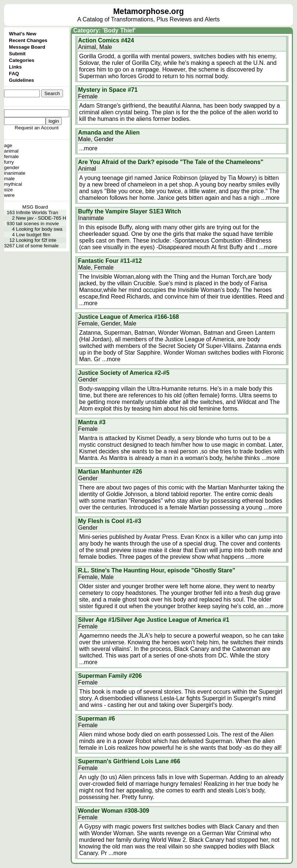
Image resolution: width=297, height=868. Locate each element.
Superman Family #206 (110, 676)
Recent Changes (28, 40)
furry (9, 162)
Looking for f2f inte (36, 240)
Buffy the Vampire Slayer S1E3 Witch (130, 211)
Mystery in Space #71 (108, 90)
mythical (13, 184)
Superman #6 (96, 719)
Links (15, 67)
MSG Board (35, 207)
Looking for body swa (39, 229)
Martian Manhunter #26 (110, 472)
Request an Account (37, 128)
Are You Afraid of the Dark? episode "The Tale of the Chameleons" (171, 162)
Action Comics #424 (106, 40)
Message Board (27, 47)
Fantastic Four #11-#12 (110, 261)
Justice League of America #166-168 (128, 317)
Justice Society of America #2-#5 (124, 373)
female (11, 156)
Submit (17, 54)
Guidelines (21, 80)
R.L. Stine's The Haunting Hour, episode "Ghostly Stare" (157, 570)
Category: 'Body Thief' (104, 30)
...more (88, 148)
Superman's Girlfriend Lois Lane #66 (129, 761)
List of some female (38, 246)
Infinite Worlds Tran (37, 212)
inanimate (15, 173)
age (8, 145)
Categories (22, 60)
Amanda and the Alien (109, 133)
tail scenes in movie (38, 224)
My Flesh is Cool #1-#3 (110, 521)
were (9, 195)
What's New (22, 34)
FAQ (14, 74)
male (9, 179)
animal (11, 151)
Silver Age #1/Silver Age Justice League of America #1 (154, 620)
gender (12, 168)
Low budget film (33, 235)
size (8, 190)
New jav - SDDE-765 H (41, 218)
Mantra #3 (92, 422)
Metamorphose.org (149, 11)
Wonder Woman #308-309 (114, 811)
